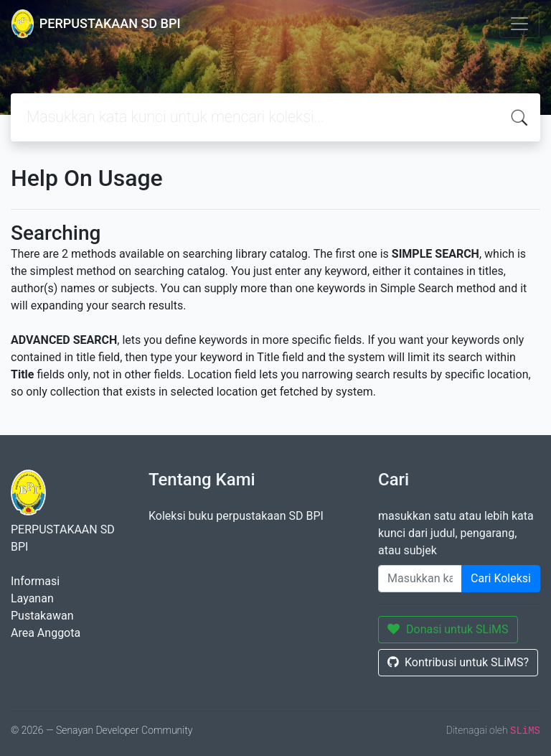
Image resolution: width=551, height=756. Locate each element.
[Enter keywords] (420, 579)
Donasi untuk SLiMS (448, 629)
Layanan (32, 598)
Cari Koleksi (501, 578)
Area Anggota (46, 633)
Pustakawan (42, 616)
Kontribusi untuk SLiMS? (458, 662)
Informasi (35, 581)
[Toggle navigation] (519, 24)
